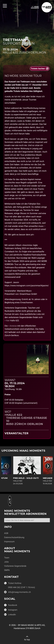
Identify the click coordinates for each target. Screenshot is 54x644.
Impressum (9, 542)
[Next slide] (48, 466)
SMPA (7, 570)
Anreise (13, 326)
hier (8, 321)
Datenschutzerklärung (14, 537)
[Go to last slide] (6, 466)
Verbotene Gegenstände (15, 566)
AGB (6, 533)
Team (7, 558)
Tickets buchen (38, 69)
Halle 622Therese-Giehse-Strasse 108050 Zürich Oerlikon (27, 419)
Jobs (6, 562)
